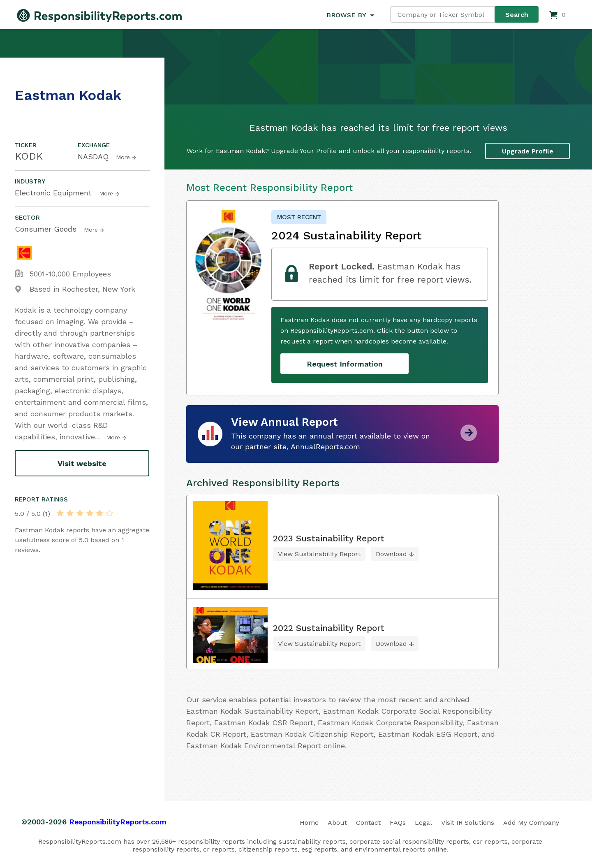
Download (391, 554)
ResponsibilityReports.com (118, 822)
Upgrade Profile (528, 151)
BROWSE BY (346, 15)
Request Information (345, 364)
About (337, 823)
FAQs (398, 823)
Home (309, 823)
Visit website (82, 463)
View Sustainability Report (319, 554)
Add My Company (531, 823)
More (123, 157)
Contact (368, 823)
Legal (423, 823)
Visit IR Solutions (468, 823)
